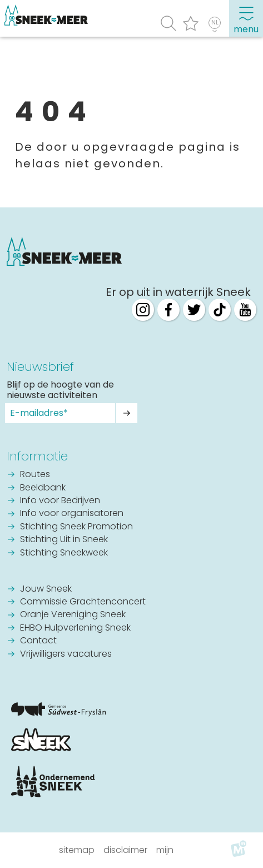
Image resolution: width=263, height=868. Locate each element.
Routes (35, 475)
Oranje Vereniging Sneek (73, 615)
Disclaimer (125, 850)
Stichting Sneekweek (64, 553)
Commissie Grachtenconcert (83, 602)
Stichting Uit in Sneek (64, 540)
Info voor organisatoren (72, 514)
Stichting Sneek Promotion (76, 527)
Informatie (37, 456)
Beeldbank (43, 488)
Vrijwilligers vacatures (66, 654)
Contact (38, 641)
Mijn (165, 850)
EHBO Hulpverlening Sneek (75, 628)
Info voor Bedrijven (60, 501)
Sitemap (77, 850)
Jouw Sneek (46, 589)
